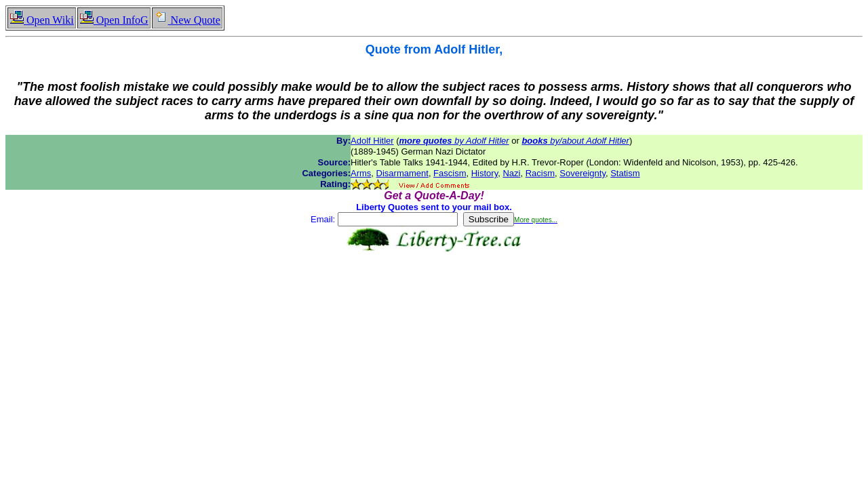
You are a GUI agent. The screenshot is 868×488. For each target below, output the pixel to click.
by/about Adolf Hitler (575, 141)
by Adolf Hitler (454, 141)
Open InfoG (114, 20)
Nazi (511, 173)
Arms (361, 173)
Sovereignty (583, 173)
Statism (625, 173)
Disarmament (402, 173)
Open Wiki (42, 20)
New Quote (187, 20)
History (485, 173)
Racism (540, 173)
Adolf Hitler (372, 141)
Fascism (450, 173)
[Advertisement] (434, 295)
